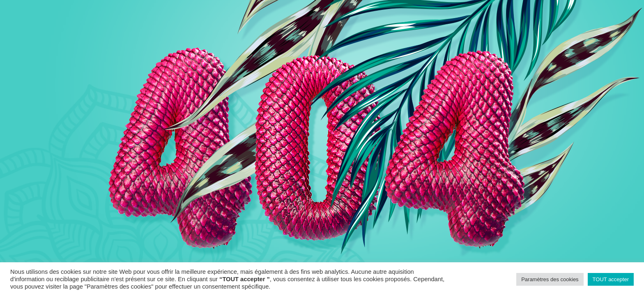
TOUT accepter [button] (611, 279)
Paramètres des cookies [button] (550, 279)
